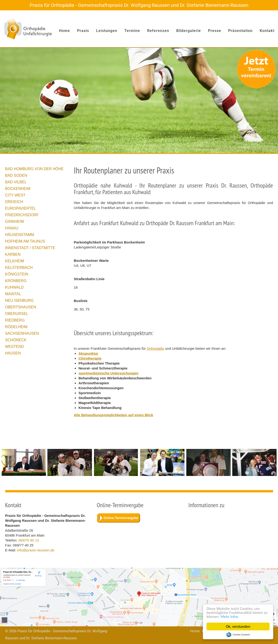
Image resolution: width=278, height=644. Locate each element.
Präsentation (240, 31)
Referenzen (158, 31)
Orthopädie (155, 348)
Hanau (12, 228)
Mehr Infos (229, 617)
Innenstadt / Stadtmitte (30, 248)
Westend (15, 347)
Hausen (13, 353)
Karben (13, 254)
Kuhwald (14, 287)
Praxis (83, 31)
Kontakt (267, 31)
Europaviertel (21, 208)
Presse (215, 31)
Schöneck (16, 340)
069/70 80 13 (29, 540)
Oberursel (17, 314)
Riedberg (15, 320)
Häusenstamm (20, 235)
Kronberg (16, 281)
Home (65, 31)
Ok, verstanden (238, 626)
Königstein (17, 274)
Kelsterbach (19, 268)
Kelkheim (15, 261)
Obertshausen (21, 307)
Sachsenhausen (22, 333)
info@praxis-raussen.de (36, 550)
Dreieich (14, 202)
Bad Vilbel (16, 182)
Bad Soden (16, 175)
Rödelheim (16, 327)
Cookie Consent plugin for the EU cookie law (238, 635)
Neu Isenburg (20, 300)
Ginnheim (15, 222)
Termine (132, 31)
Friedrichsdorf (22, 215)
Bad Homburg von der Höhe (34, 169)
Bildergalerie (189, 31)
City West (15, 195)
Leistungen (107, 31)
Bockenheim (18, 189)
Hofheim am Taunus (25, 241)
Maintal (13, 294)
